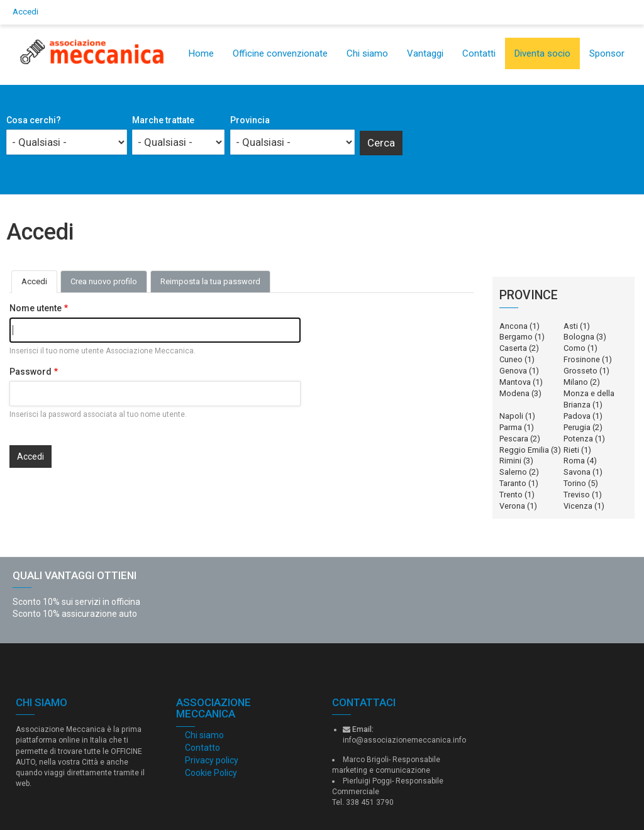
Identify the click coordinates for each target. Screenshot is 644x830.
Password (31, 372)
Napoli (511, 416)
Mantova (515, 382)
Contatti (479, 53)
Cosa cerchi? (34, 120)
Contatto (203, 748)
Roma (574, 461)
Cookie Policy (211, 773)
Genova (513, 371)
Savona (577, 472)
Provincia (250, 120)
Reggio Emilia (524, 450)
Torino (575, 483)
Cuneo (511, 359)
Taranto (513, 483)
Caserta (513, 348)
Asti (571, 326)
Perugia (577, 427)
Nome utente (36, 308)
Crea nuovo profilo (104, 281)
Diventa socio (542, 53)
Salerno (513, 472)
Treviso (577, 495)
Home (201, 53)
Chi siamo (367, 53)
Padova (577, 416)
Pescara (514, 439)
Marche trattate (163, 120)
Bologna (579, 337)
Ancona (514, 326)
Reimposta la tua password (210, 281)
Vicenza (578, 506)
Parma (511, 427)
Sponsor (607, 53)
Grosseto (580, 371)
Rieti (571, 450)
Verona (512, 506)
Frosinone (582, 359)
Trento (511, 495)
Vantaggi (425, 53)
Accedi (25, 12)
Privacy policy (212, 760)
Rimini (510, 461)
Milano (576, 382)
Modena (514, 393)
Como (575, 348)
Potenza (578, 439)
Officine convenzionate (280, 53)
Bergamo (516, 337)
